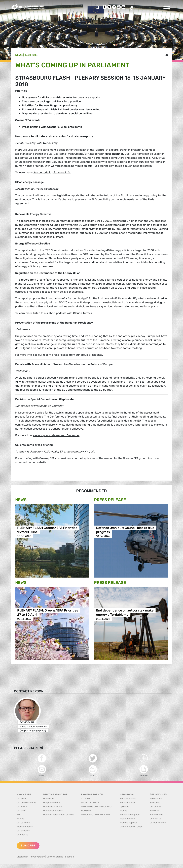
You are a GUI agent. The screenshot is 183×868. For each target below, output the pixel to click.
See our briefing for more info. (52, 172)
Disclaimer (22, 857)
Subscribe (28, 846)
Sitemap (69, 857)
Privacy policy (37, 857)
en (166, 55)
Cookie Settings (55, 857)
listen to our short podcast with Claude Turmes (63, 313)
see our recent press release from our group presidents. (68, 355)
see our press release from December (56, 435)
